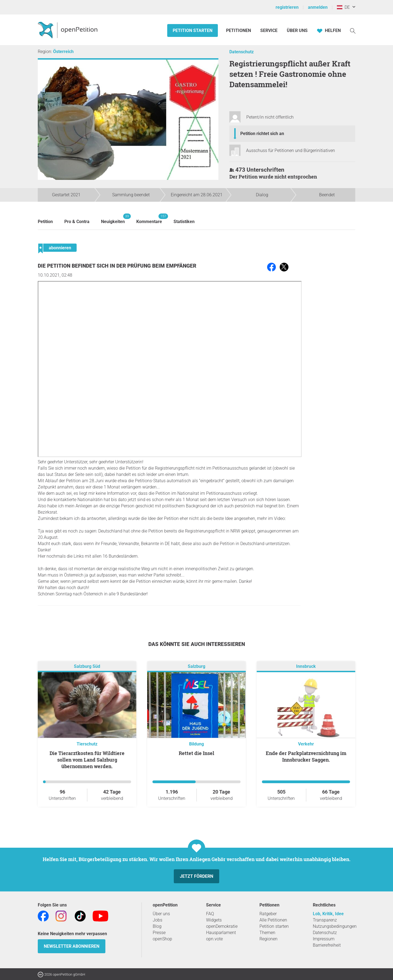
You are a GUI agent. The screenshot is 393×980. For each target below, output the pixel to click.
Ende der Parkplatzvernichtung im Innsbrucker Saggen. (306, 756)
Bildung (196, 744)
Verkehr (306, 744)
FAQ (210, 914)
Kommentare (149, 219)
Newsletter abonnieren (72, 946)
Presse (159, 933)
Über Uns (297, 30)
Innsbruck (306, 666)
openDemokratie (222, 926)
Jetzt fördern (196, 876)
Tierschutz (87, 744)
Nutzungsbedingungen (335, 926)
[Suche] (353, 30)
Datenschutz (242, 52)
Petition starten (193, 30)
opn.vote (214, 939)
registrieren (287, 7)
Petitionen (239, 30)
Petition (45, 222)
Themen (267, 933)
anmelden (318, 7)
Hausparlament (221, 933)
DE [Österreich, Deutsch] (343, 7)
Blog (157, 926)
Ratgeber (268, 914)
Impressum (324, 939)
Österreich (63, 52)
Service (269, 30)
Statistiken (184, 222)
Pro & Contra (77, 222)
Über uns (161, 914)
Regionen (268, 939)
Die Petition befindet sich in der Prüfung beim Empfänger (117, 266)
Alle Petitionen (273, 920)
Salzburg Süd (87, 666)
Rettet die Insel (196, 753)
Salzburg (196, 666)
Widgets (214, 920)
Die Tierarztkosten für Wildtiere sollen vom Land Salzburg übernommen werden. (87, 760)
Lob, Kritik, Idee (328, 914)
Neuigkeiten (113, 219)
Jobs (158, 920)
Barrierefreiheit (327, 945)
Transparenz (325, 920)
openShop (162, 939)
